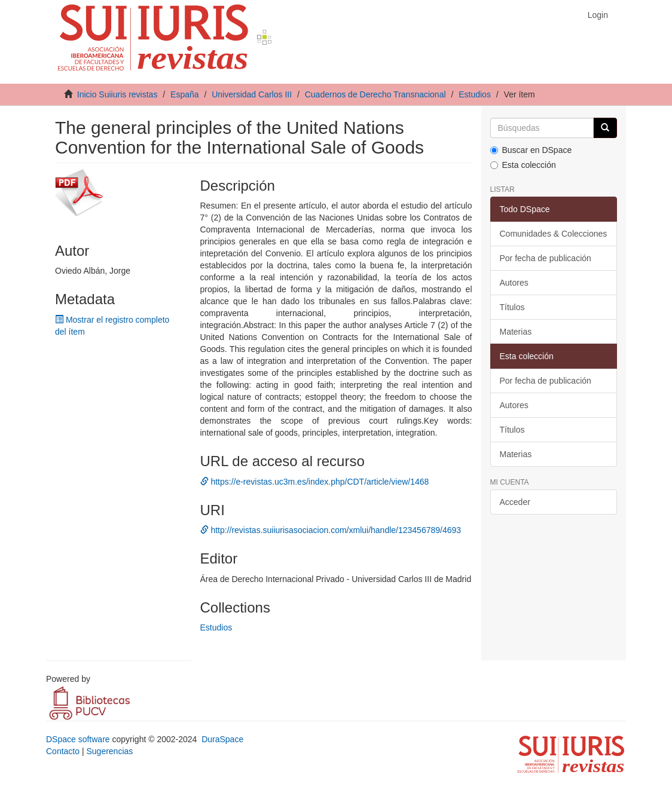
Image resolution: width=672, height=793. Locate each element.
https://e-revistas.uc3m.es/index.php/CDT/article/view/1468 (315, 482)
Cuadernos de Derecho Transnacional (375, 94)
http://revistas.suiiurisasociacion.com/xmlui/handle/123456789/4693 (331, 530)
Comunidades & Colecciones (554, 234)
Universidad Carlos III (252, 94)
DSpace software (78, 739)
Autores (514, 283)
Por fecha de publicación (546, 258)
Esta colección (523, 165)
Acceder (515, 502)
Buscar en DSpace (531, 150)
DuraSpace (222, 739)
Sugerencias (109, 751)
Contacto (63, 751)
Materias (516, 332)
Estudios (475, 94)
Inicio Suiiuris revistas (117, 94)
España (184, 94)
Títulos (512, 307)
